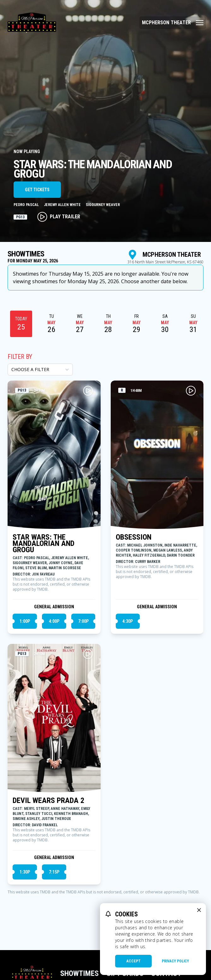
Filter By (20, 357)
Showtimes (79, 973)
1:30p (25, 872)
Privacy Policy (175, 961)
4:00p (54, 621)
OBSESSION (134, 537)
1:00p (25, 621)
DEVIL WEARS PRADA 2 (48, 800)
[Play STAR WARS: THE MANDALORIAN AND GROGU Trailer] (88, 391)
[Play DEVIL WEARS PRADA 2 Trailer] (88, 654)
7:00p (83, 621)
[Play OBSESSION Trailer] (191, 391)
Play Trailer (59, 217)
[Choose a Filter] (40, 370)
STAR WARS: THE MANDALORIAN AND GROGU (44, 543)
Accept (134, 961)
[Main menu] (173, 23)
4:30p (128, 621)
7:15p (54, 872)
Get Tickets (37, 190)
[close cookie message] (199, 910)
